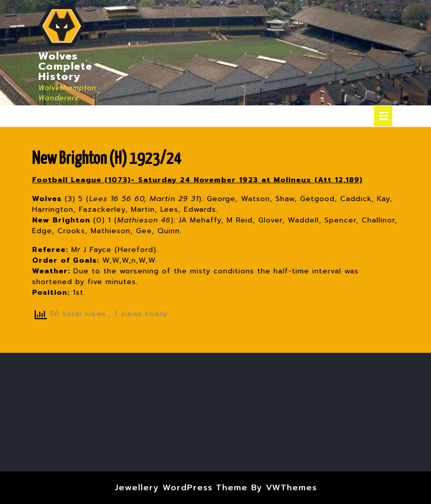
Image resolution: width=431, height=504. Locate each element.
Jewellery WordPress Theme (181, 488)
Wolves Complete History (65, 66)
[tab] (383, 116)
